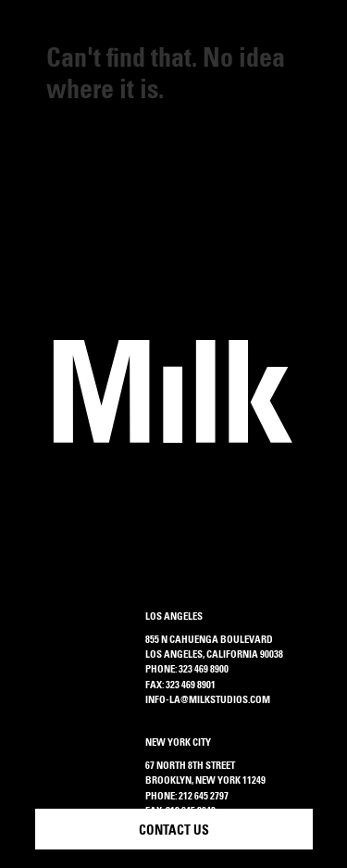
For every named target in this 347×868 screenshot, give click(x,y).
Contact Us (174, 832)
